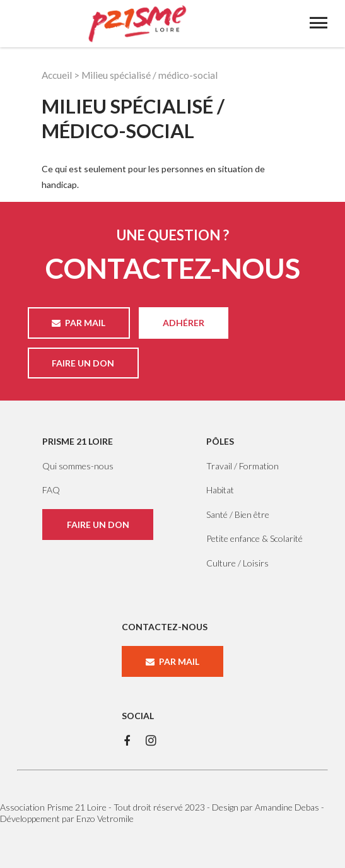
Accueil (57, 75)
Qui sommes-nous (78, 466)
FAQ (51, 490)
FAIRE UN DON (83, 363)
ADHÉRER (184, 323)
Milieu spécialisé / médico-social (149, 75)
